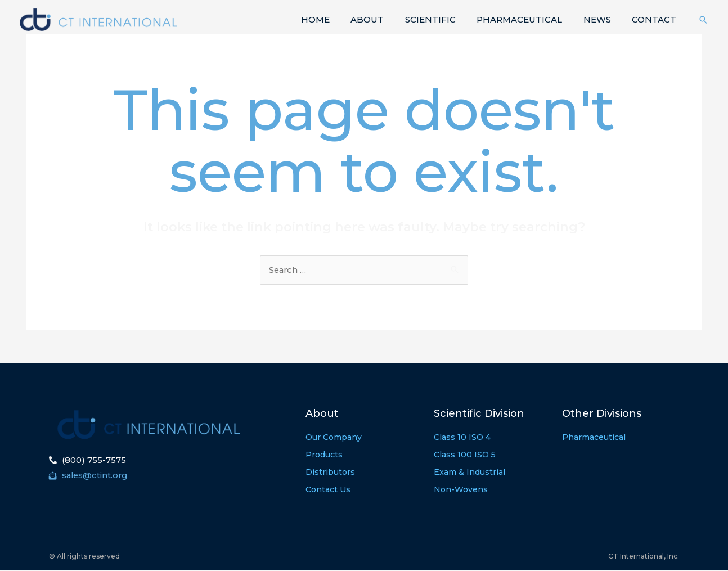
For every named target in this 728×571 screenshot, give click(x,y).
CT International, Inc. (644, 557)
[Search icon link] (703, 20)
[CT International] (98, 19)
